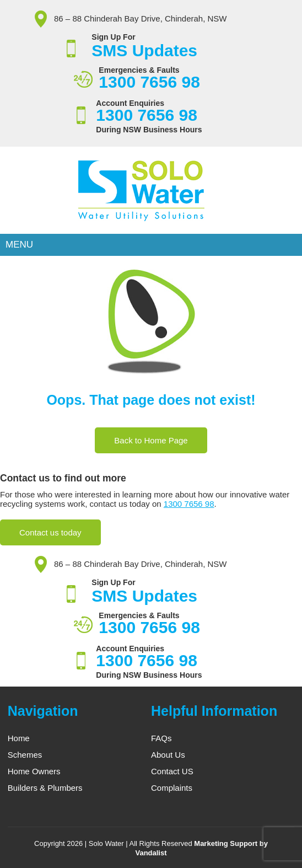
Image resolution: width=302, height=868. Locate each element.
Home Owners (34, 771)
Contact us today (50, 532)
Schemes (25, 755)
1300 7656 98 (152, 82)
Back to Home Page (151, 440)
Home (19, 738)
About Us (168, 755)
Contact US (172, 771)
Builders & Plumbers (45, 788)
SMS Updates (144, 50)
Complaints (172, 788)
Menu (19, 245)
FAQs (161, 738)
